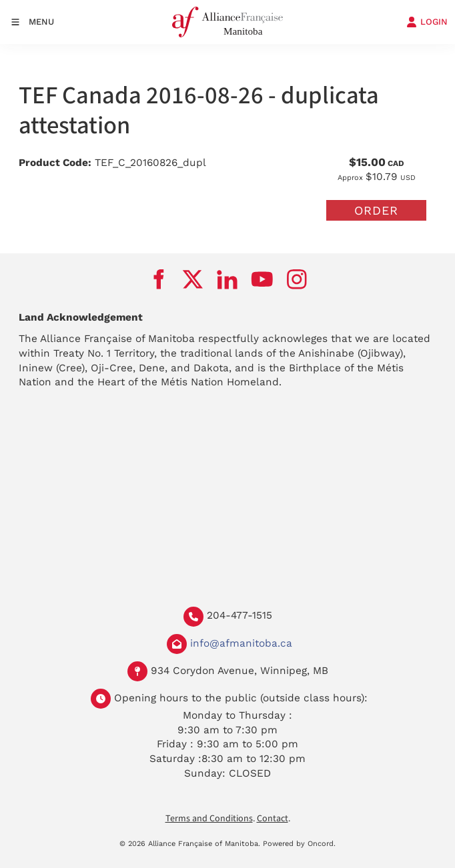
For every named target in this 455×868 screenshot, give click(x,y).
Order (376, 210)
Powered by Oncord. (299, 844)
